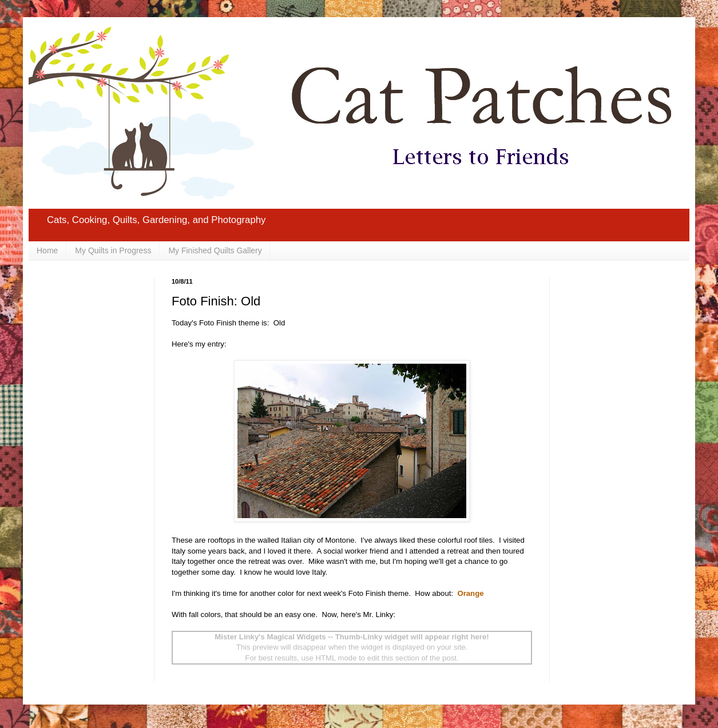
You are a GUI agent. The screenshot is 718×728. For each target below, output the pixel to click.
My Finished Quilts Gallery (215, 250)
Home (47, 250)
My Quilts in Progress (113, 250)
